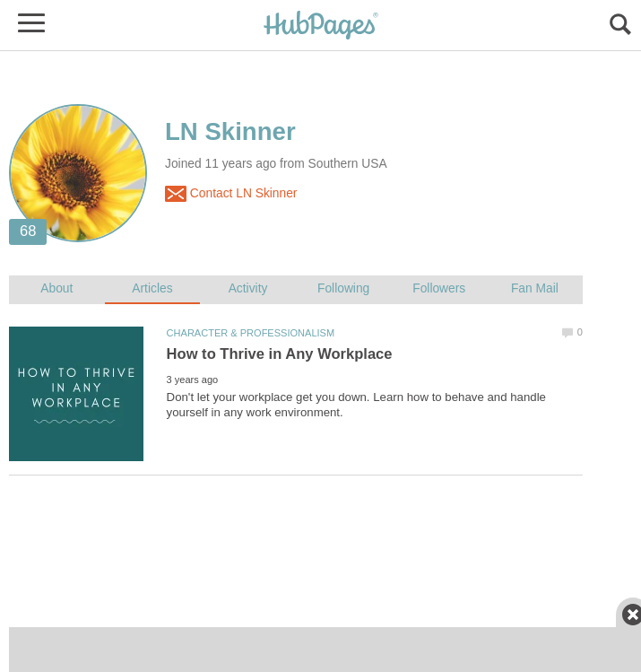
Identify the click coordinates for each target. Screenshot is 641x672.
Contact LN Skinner (231, 194)
